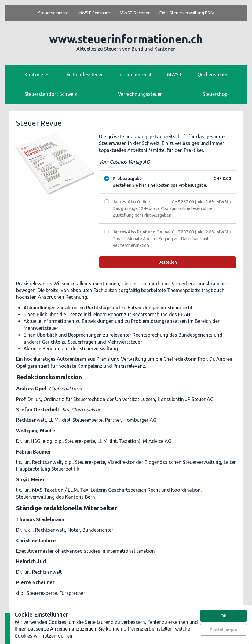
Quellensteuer (212, 74)
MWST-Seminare (94, 13)
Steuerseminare (53, 13)
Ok (223, 616)
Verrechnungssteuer (140, 94)
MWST (175, 74)
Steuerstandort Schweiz (51, 94)
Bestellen (168, 262)
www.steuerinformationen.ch (126, 39)
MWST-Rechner (135, 13)
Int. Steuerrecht (135, 74)
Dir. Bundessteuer (84, 74)
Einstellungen (223, 630)
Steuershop (215, 94)
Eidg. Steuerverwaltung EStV (187, 13)
